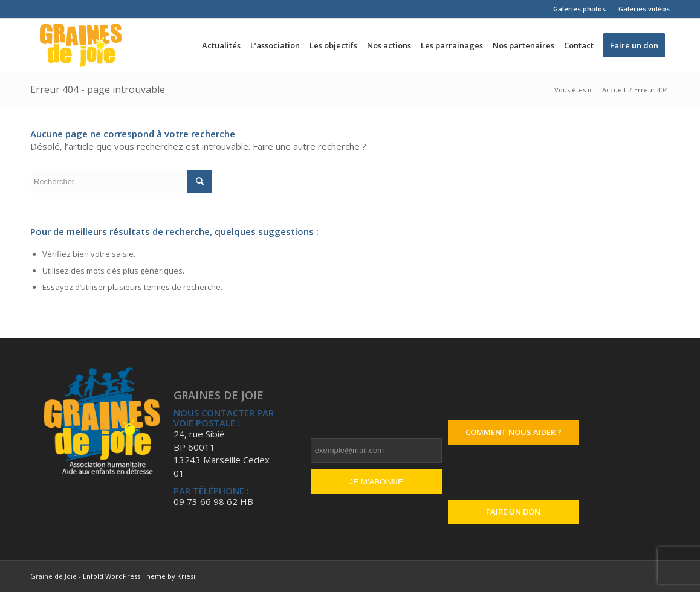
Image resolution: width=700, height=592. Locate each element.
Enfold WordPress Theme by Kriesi (139, 576)
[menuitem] (580, 9)
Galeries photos (579, 9)
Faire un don (513, 512)
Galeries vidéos (644, 9)
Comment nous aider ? (514, 432)
